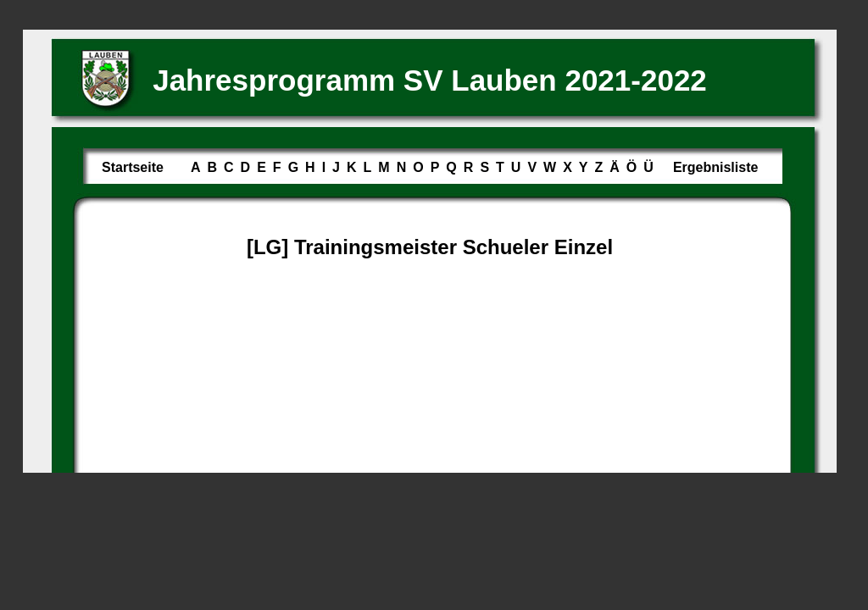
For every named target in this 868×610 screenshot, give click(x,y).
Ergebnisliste (715, 167)
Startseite (133, 167)
